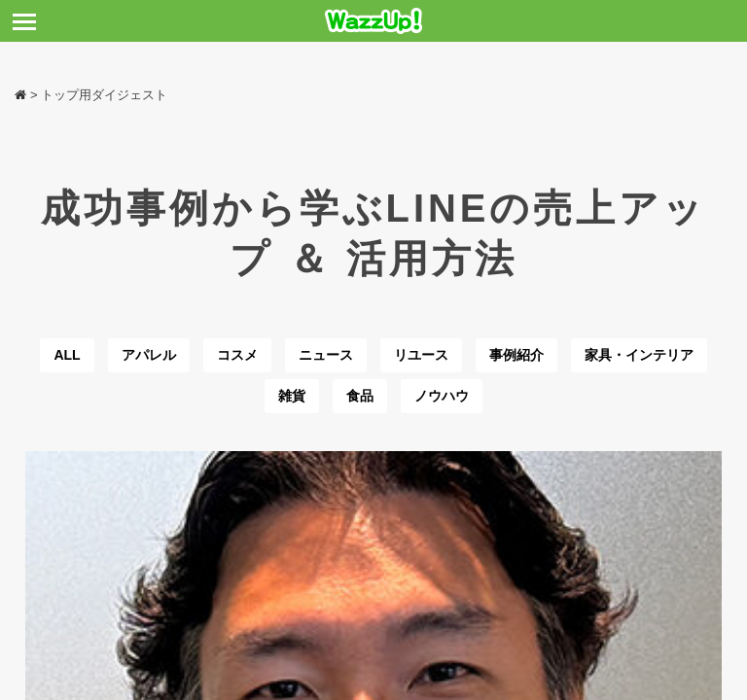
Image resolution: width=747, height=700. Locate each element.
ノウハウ (442, 396)
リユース (421, 355)
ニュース (326, 355)
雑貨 (292, 396)
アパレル (149, 355)
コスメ (237, 355)
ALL (67, 355)
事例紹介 (516, 355)
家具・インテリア (639, 355)
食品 (360, 396)
